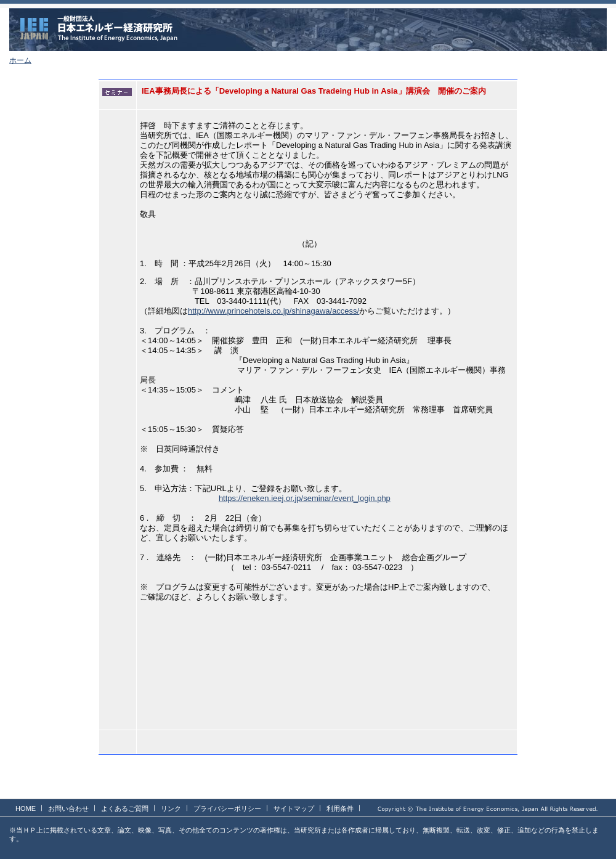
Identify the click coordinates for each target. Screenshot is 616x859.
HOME (26, 808)
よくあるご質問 (125, 808)
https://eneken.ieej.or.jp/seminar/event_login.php (305, 498)
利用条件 (340, 808)
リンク (171, 808)
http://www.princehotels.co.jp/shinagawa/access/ (274, 311)
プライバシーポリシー (227, 808)
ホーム (20, 60)
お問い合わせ (68, 808)
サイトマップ (294, 808)
